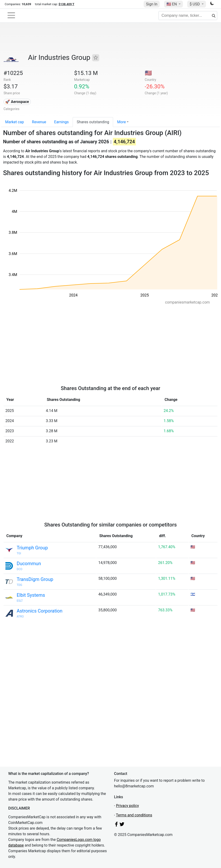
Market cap (15, 122)
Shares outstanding (93, 122)
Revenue (39, 122)
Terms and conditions (134, 815)
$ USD (195, 4)
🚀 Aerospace (17, 102)
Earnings (61, 122)
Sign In (152, 4)
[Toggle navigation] (11, 15)
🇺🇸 (172, 4)
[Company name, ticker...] (188, 16)
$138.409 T (66, 4)
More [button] (121, 122)
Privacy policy (127, 806)
